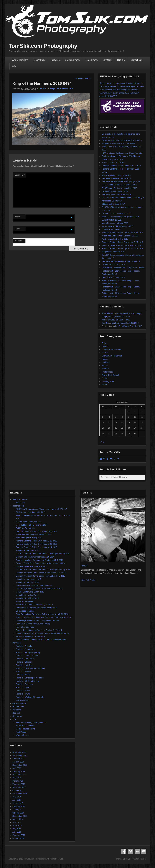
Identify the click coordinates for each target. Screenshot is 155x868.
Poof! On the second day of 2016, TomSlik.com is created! (41, 640)
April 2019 (17, 768)
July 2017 (17, 797)
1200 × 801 (43, 89)
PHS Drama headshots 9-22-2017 (117, 214)
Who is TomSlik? (20, 60)
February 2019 (19, 771)
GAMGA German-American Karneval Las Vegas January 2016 (43, 570)
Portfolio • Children (24, 662)
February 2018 (19, 784)
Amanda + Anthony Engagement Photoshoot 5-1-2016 (40, 560)
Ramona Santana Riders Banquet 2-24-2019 (121, 166)
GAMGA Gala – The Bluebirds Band (32, 566)
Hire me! (121, 60)
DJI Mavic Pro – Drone (112, 349)
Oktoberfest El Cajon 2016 (113, 277)
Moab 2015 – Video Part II (27, 598)
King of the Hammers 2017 (113, 252)
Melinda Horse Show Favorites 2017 (118, 226)
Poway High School (110, 375)
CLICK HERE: (122, 105)
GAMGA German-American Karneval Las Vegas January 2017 (43, 554)
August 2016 (18, 819)
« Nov (102, 442)
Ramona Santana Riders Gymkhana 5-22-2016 (122, 245)
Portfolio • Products (24, 684)
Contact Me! (136, 60)
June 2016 (17, 826)
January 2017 (18, 809)
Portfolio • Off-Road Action (27, 681)
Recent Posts (39, 60)
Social (104, 378)
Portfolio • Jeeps (23, 675)
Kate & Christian (23, 700)
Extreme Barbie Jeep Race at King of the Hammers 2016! (41, 563)
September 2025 (20, 755)
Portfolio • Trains (23, 691)
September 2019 (20, 765)
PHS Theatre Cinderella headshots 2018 (119, 188)
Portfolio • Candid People (27, 656)
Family (105, 353)
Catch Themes (140, 859)
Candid (105, 346)
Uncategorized (108, 381)
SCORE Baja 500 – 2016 (119, 320)
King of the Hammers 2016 (61, 89)
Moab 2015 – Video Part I (27, 595)
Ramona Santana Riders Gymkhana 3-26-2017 (122, 233)
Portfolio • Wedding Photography (30, 697)
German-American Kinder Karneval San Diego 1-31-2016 (41, 573)
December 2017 (19, 787)
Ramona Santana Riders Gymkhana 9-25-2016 (122, 242)
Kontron (105, 369)
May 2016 (17, 829)
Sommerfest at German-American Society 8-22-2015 (39, 630)
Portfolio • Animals (24, 646)
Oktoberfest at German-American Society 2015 (36, 608)
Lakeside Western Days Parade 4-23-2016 (34, 585)
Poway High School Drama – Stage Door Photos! (123, 268)
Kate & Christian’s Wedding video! (117, 175)
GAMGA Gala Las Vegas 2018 (115, 191)
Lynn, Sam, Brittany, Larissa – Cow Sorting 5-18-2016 (39, 589)
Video (104, 385)
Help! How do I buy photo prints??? (31, 722)
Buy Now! (107, 60)
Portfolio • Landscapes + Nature (30, 678)
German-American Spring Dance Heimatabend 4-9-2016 (40, 576)
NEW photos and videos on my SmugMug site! (122, 153)
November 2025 (19, 752)
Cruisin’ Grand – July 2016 (113, 265)
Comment (20, 175)
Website (18, 241)
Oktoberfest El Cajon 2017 (113, 204)
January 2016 (18, 838)
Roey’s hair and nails (25, 627)
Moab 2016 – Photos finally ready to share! (35, 605)
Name (17, 216)
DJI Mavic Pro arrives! (111, 229)
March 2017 (18, 803)
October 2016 (18, 813)
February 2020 (19, 759)
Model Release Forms (26, 729)
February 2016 (19, 835)
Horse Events (91, 60)
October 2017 (18, 790)
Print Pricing (21, 732)
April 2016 (17, 832)
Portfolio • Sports (23, 687)
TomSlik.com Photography (43, 46)
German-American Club (112, 356)
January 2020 (18, 762)
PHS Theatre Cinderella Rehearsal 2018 (119, 185)
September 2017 (20, 794)
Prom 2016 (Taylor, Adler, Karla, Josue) (33, 624)
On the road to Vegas (25, 611)
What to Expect (23, 735)
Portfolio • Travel (23, 694)
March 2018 (18, 781)
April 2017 (17, 800)
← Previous (78, 79)
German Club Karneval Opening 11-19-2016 (121, 261)
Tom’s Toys (21, 503)
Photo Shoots (108, 372)
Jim (103, 320)
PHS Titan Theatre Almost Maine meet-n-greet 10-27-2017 (41, 509)
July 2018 (17, 778)
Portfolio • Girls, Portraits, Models (30, 668)
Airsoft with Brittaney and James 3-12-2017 (121, 236)
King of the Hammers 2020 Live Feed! (118, 143)
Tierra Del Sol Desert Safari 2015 (30, 636)
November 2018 (19, 775)
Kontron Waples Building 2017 (115, 239)
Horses (105, 359)
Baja (104, 343)
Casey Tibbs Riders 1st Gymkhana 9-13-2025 (122, 140)
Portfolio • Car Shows (25, 659)
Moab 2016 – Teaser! (25, 601)
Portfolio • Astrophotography (28, 652)
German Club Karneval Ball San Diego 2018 (121, 182)
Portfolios (55, 60)
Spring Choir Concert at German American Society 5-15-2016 (43, 633)
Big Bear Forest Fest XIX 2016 (125, 323)
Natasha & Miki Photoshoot (114, 163)
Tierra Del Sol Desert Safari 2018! (116, 178)
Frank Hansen (108, 313)
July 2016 (17, 822)
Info (14, 66)
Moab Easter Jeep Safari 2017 (115, 223)
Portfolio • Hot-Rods (25, 665)
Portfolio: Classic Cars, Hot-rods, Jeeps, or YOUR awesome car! (44, 617)
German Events (72, 60)
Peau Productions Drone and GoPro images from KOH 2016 (42, 614)
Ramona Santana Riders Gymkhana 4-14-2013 (122, 248)
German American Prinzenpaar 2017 (118, 194)
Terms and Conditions (25, 726)
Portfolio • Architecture (26, 649)
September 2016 (20, 816)
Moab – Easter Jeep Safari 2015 (30, 592)
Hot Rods (106, 362)
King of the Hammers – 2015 (28, 579)
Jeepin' (105, 366)
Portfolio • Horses (24, 671)
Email (17, 229)
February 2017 (19, 806)
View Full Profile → (89, 580)
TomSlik (105, 323)
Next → (88, 79)
